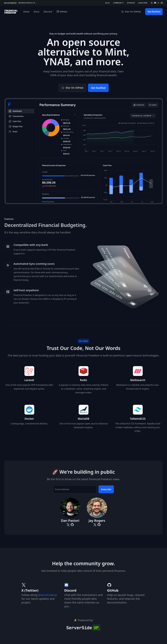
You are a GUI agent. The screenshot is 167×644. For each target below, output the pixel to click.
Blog (108, 3)
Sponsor (131, 3)
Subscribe (143, 3)
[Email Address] (75, 489)
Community (118, 3)
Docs (37, 12)
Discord (48, 12)
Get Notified (154, 12)
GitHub (62, 12)
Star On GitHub (131, 12)
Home (26, 12)
